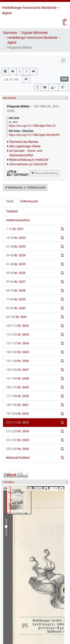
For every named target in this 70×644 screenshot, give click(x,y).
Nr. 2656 (17, 449)
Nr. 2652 (17, 414)
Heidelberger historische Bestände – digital (34, 40)
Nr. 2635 (16, 264)
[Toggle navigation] (63, 60)
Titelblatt (12, 211)
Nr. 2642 (17, 326)
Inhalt (10, 201)
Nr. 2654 (17, 431)
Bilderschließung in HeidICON (29, 160)
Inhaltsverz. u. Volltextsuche (25, 187)
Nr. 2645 (17, 352)
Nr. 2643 (17, 335)
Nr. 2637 (16, 282)
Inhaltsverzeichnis (18, 220)
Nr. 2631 (15, 229)
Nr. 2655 (17, 440)
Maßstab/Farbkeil (18, 458)
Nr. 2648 (17, 379)
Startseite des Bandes (24, 142)
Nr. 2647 (17, 370)
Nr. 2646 (17, 361)
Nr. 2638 (16, 291)
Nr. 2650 (17, 396)
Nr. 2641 (17, 317)
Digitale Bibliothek (35, 33)
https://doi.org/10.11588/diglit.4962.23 (32, 126)
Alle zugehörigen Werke (25, 146)
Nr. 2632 (16, 238)
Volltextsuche (29, 201)
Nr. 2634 (16, 255)
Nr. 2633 (16, 247)
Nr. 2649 (17, 387)
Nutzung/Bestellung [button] (44, 173)
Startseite (10, 33)
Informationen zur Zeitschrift (28, 164)
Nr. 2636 (16, 273)
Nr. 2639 (16, 299)
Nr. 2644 (17, 343)
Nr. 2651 (17, 405)
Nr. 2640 (16, 308)
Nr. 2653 (17, 423)
